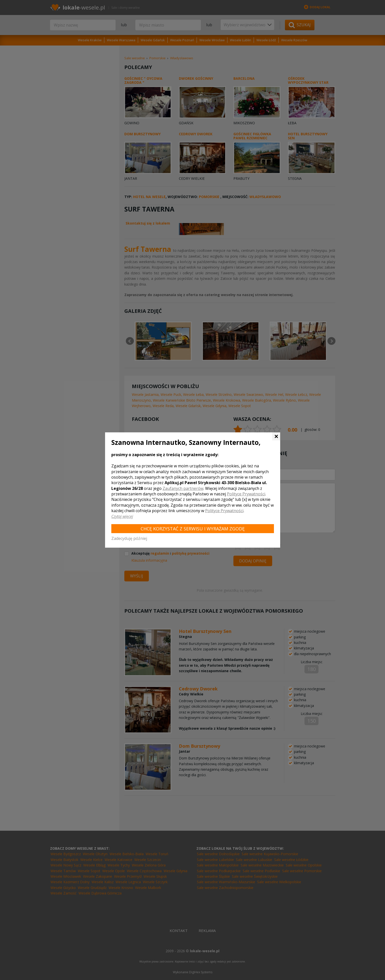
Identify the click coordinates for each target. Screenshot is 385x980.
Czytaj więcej (122, 516)
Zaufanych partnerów (183, 488)
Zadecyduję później (129, 538)
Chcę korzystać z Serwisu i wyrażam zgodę (193, 529)
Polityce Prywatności (246, 494)
